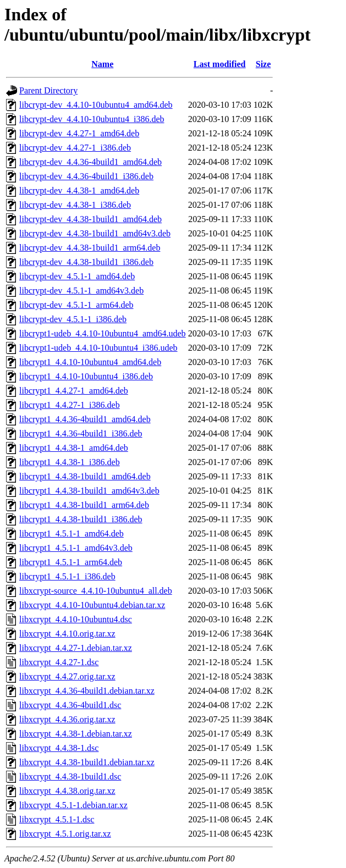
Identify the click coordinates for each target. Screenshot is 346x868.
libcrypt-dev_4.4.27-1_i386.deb (75, 148)
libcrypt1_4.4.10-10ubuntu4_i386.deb (86, 376)
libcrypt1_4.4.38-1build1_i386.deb (81, 519)
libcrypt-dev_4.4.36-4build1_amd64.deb (90, 162)
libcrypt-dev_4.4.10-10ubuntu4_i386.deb (92, 119)
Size (263, 64)
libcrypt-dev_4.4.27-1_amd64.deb (79, 133)
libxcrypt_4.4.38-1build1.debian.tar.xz (87, 762)
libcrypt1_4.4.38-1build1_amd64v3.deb (89, 491)
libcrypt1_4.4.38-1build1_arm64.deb (84, 505)
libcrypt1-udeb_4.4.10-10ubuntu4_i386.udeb (98, 348)
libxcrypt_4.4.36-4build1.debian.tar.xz (87, 691)
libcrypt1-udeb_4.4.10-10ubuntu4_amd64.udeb (103, 333)
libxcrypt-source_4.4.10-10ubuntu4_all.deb (96, 591)
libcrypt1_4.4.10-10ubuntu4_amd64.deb (90, 362)
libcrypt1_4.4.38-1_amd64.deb (74, 448)
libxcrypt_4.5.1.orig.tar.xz (65, 834)
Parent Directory (48, 90)
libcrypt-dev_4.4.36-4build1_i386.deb (86, 176)
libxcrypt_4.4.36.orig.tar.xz (67, 719)
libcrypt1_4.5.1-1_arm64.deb (71, 562)
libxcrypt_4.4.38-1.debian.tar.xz (76, 734)
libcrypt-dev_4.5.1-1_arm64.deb (76, 305)
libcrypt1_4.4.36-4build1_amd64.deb (85, 419)
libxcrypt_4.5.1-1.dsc (57, 819)
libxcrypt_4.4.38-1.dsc (59, 748)
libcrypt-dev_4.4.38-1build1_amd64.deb (90, 219)
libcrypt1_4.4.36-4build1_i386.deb (81, 433)
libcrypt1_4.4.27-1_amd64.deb (74, 391)
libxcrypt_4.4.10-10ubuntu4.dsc (76, 619)
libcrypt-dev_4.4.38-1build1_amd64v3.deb (95, 233)
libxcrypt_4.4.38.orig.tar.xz (67, 791)
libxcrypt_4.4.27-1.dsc (59, 662)
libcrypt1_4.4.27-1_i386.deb (70, 405)
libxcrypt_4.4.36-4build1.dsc (70, 705)
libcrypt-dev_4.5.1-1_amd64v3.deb (81, 291)
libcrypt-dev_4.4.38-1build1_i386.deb (86, 262)
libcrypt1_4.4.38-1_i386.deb (70, 462)
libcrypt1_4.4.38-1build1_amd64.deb (85, 476)
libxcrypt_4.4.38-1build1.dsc (70, 776)
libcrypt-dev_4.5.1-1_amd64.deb (77, 276)
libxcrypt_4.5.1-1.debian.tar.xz (73, 805)
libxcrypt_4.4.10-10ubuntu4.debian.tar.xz (92, 605)
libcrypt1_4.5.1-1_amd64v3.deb (76, 548)
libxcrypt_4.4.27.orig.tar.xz (67, 676)
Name (102, 64)
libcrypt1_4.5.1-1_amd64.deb (72, 533)
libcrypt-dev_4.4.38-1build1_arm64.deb (90, 248)
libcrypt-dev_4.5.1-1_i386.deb (73, 319)
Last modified (220, 64)
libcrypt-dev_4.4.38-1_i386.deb (75, 205)
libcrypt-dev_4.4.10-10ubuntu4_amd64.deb (96, 105)
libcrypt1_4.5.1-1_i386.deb (67, 576)
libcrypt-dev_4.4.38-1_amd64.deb (79, 190)
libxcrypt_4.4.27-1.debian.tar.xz (76, 648)
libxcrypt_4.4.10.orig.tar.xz (67, 634)
